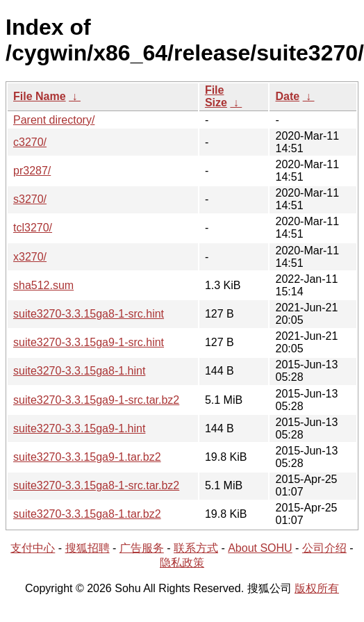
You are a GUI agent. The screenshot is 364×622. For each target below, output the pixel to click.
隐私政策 (182, 563)
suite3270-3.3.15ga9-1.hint (79, 428)
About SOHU (260, 548)
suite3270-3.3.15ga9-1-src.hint (89, 342)
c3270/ (30, 142)
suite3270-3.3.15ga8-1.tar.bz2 (87, 514)
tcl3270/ (33, 228)
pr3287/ (32, 171)
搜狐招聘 (88, 548)
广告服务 (142, 548)
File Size (216, 96)
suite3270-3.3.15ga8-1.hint (79, 371)
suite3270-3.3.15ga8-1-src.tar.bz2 (96, 485)
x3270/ (30, 257)
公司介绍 (324, 548)
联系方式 (196, 548)
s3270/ (30, 199)
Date (287, 96)
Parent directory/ (54, 120)
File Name (40, 96)
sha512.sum (43, 285)
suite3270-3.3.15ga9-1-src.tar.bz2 (96, 400)
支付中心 (33, 548)
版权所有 (317, 588)
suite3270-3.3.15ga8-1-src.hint (89, 314)
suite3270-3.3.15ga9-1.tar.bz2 (87, 457)
